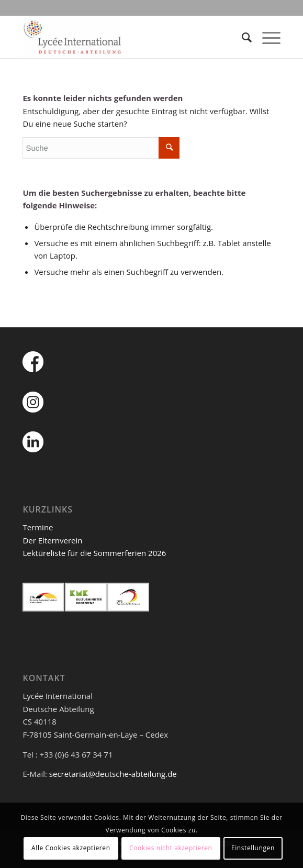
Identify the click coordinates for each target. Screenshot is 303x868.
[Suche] (242, 37)
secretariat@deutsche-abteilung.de (113, 774)
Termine (38, 527)
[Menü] (266, 37)
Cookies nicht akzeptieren (171, 848)
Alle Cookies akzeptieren (71, 848)
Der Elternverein (52, 540)
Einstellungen (253, 848)
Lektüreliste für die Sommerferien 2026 (94, 553)
